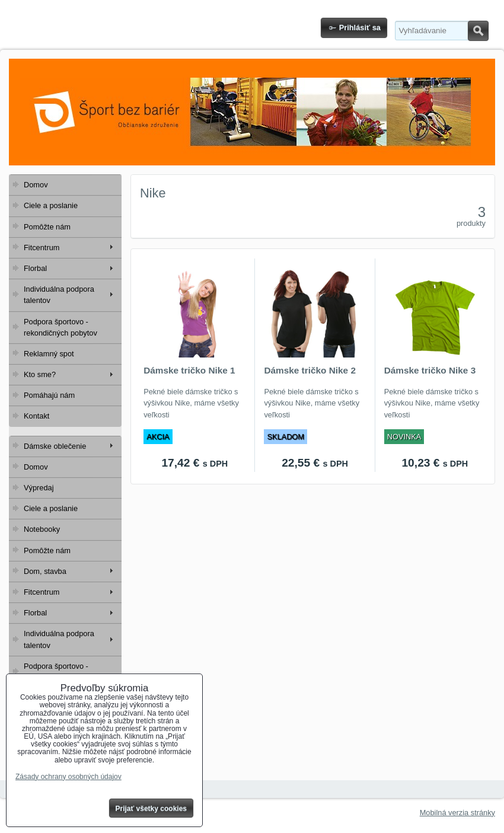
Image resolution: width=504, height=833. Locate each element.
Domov (36, 185)
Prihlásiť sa (360, 28)
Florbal (35, 268)
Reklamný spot (49, 354)
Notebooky (42, 529)
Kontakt (36, 416)
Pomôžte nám (47, 227)
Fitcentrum (42, 248)
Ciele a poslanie (51, 205)
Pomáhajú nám (49, 395)
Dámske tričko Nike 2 (310, 370)
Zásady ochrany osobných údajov (68, 777)
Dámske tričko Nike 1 (189, 370)
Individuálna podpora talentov (59, 295)
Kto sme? (40, 374)
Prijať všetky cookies (151, 809)
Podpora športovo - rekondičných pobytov (60, 327)
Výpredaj (39, 488)
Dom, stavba (45, 571)
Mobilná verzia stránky (457, 813)
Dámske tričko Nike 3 (430, 370)
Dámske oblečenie (55, 446)
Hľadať (478, 31)
